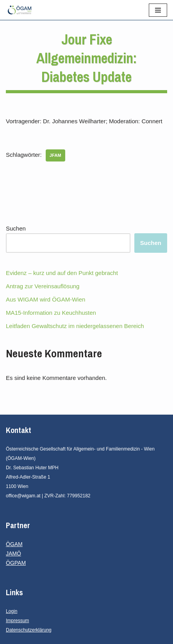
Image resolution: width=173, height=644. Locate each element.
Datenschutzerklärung (29, 630)
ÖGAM (14, 544)
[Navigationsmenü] (158, 10)
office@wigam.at (23, 496)
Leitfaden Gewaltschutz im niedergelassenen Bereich (75, 326)
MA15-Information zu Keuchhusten (51, 313)
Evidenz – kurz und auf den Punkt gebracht (62, 273)
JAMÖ (13, 554)
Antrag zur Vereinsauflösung (43, 286)
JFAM (55, 155)
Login (12, 611)
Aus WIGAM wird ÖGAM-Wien (45, 299)
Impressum (17, 621)
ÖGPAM (16, 563)
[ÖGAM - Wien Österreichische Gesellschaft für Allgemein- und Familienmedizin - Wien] (21, 10)
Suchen (16, 228)
